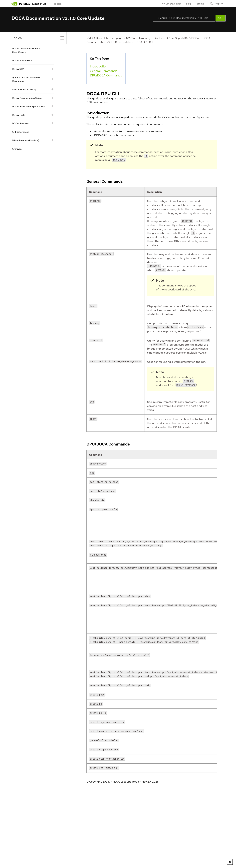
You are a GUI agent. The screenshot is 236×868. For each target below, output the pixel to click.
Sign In (219, 4)
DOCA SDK (18, 69)
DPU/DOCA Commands (106, 75)
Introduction (99, 66)
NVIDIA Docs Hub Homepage (104, 38)
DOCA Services (20, 123)
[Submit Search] (221, 18)
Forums (199, 4)
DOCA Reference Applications (29, 106)
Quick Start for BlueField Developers (26, 79)
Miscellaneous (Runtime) (26, 140)
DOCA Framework (22, 60)
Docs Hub (39, 4)
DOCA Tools (19, 115)
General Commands (104, 71)
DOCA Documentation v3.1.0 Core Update (28, 50)
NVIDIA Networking (138, 38)
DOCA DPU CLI (144, 42)
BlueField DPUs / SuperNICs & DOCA (176, 38)
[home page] (21, 4)
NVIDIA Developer (170, 4)
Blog (187, 4)
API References (20, 132)
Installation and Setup (24, 89)
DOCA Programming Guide (27, 98)
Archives (17, 149)
